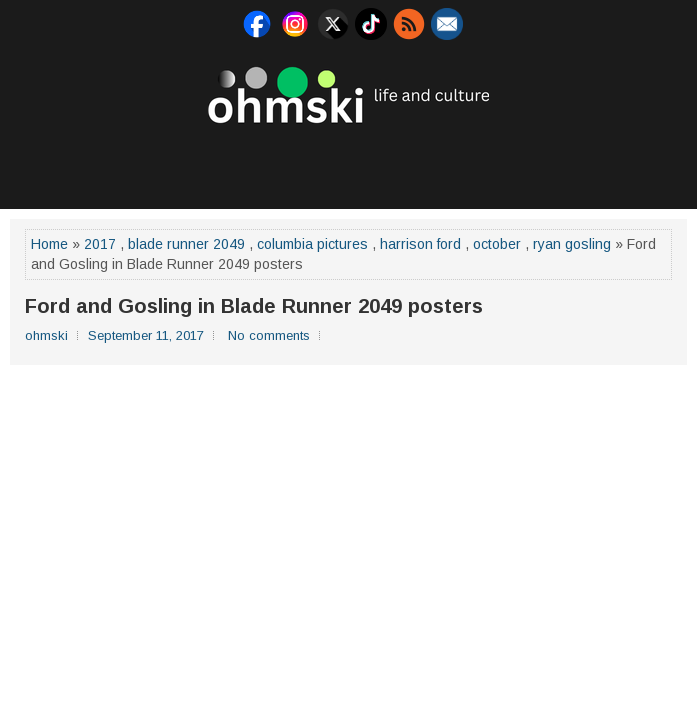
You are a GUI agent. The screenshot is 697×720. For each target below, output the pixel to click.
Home (49, 244)
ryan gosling (572, 244)
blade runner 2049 (186, 244)
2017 (100, 244)
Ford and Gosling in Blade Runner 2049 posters (254, 306)
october (497, 244)
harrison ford (420, 244)
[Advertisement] (349, 164)
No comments (269, 335)
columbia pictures (312, 244)
